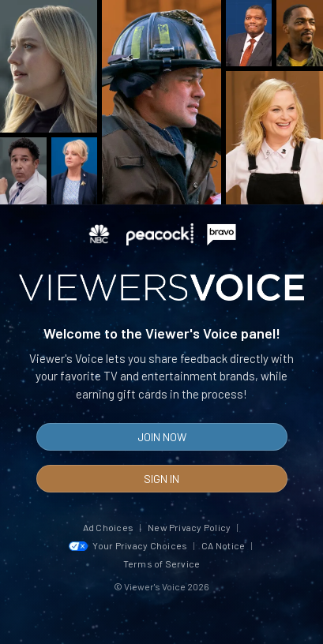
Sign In (161, 479)
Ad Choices (108, 527)
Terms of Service (162, 563)
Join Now (162, 437)
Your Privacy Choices (128, 545)
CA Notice (223, 545)
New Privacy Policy (189, 527)
